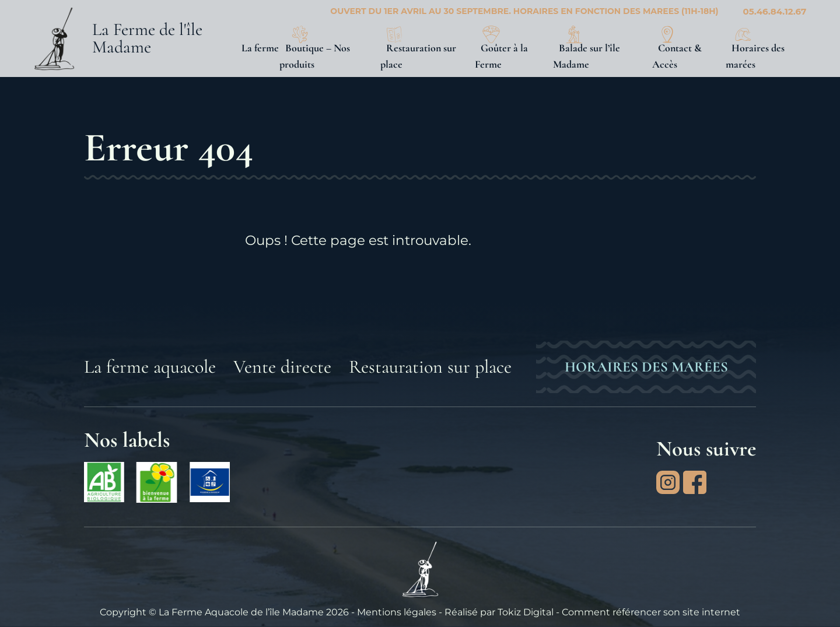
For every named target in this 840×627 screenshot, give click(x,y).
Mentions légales (397, 612)
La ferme (260, 48)
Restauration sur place (430, 367)
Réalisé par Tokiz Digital (499, 612)
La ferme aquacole (150, 367)
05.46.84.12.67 (775, 11)
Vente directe (282, 367)
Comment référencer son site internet (651, 612)
